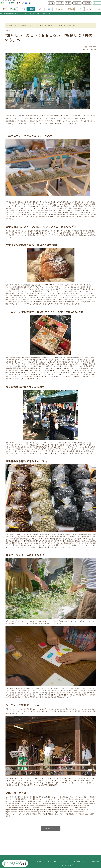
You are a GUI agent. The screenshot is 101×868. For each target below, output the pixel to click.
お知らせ (42, 862)
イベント (61, 862)
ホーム (35, 862)
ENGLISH (60, 3)
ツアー (88, 862)
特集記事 (94, 862)
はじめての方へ (52, 862)
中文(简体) (77, 3)
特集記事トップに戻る (50, 829)
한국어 (68, 3)
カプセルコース (79, 862)
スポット (69, 862)
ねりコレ (61, 866)
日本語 (51, 3)
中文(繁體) (87, 3)
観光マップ (69, 866)
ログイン (97, 3)
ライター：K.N (91, 50)
